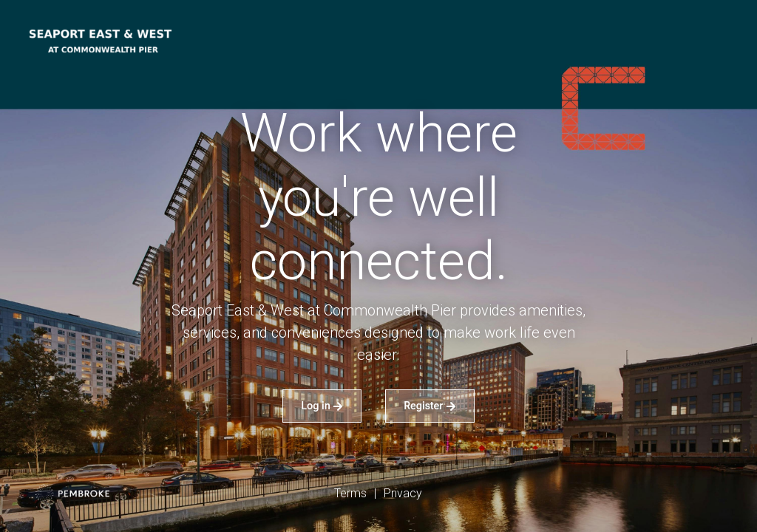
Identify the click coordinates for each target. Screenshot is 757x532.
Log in (322, 406)
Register (430, 406)
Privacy (403, 493)
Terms (350, 493)
